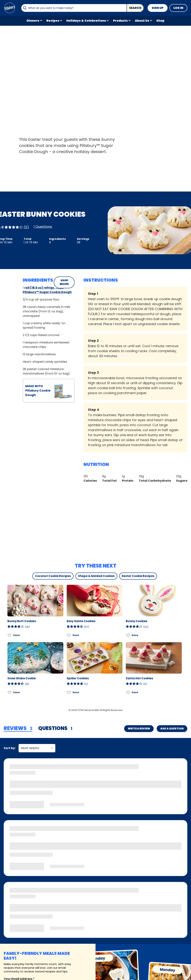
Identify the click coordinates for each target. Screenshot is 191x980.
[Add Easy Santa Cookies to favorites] (69, 635)
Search (135, 8)
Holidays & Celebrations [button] (86, 21)
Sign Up (158, 8)
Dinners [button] (33, 21)
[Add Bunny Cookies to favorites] (128, 635)
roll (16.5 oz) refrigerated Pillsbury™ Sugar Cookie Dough (47, 290)
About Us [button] (142, 21)
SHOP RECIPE (64, 282)
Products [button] (120, 21)
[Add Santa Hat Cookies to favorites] (128, 693)
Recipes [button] (53, 21)
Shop (160, 21)
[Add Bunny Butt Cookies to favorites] (10, 635)
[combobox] (74, 8)
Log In (178, 8)
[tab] (18, 729)
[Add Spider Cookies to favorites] (69, 693)
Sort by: (10, 748)
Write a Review (139, 729)
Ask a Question (172, 729)
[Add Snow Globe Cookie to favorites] (10, 693)
